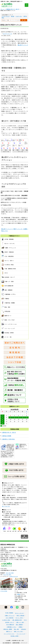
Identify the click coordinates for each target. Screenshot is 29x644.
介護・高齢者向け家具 (17, 620)
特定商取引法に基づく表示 (18, 640)
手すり (25, 620)
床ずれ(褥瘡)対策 (10, 625)
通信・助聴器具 (19, 625)
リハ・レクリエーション (9, 634)
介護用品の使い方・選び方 (9, 432)
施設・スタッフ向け (19, 631)
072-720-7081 (7, 575)
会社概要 (9, 640)
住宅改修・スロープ (10, 622)
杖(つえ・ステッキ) (19, 613)
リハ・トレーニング (21, 634)
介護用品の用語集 (6, 436)
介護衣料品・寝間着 (8, 629)
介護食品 (20, 627)
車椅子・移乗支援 (20, 616)
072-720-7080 (10, 573)
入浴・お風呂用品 (10, 618)
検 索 (24, 20)
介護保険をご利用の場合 (8, 439)
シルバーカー (19, 16)
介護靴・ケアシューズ (10, 616)
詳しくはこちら (6, 506)
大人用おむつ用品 (6, 620)
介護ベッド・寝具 (20, 622)
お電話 (18, 594)
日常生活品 (23, 629)
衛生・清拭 (16, 629)
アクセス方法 (4, 591)
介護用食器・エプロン (11, 627)
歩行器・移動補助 (9, 613)
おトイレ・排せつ (19, 618)
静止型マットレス (23, 45)
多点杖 (13, 16)
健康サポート (9, 631)
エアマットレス (7, 34)
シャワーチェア (6, 16)
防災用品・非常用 (15, 636)
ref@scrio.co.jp (14, 576)
